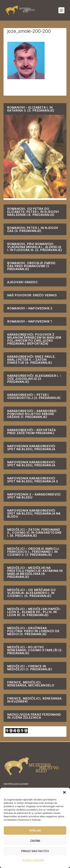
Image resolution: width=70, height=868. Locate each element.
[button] (64, 792)
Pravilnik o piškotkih (33, 860)
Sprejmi (35, 830)
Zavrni (35, 841)
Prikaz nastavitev (35, 851)
